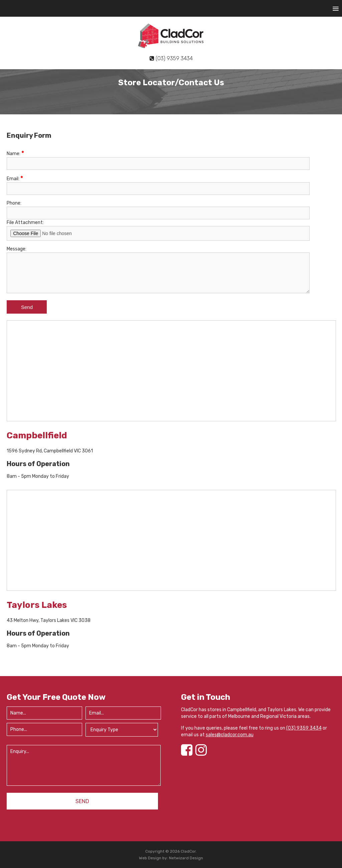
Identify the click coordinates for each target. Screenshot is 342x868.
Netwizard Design (186, 858)
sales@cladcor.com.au (230, 735)
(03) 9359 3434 (304, 728)
